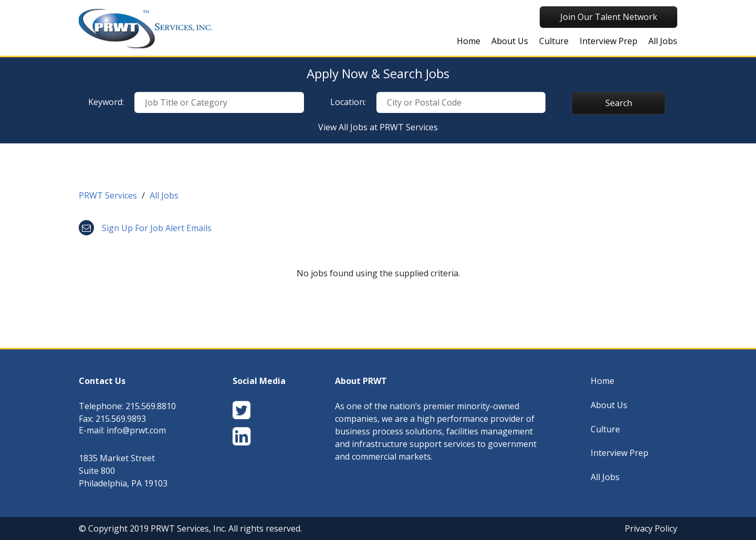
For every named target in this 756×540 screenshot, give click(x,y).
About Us (510, 41)
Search (619, 103)
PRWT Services (108, 195)
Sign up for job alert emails (145, 228)
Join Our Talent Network (609, 17)
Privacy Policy (651, 528)
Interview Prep (608, 41)
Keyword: (106, 102)
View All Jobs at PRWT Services (378, 127)
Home (469, 41)
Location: (348, 102)
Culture (554, 41)
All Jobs (663, 41)
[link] (378, 198)
